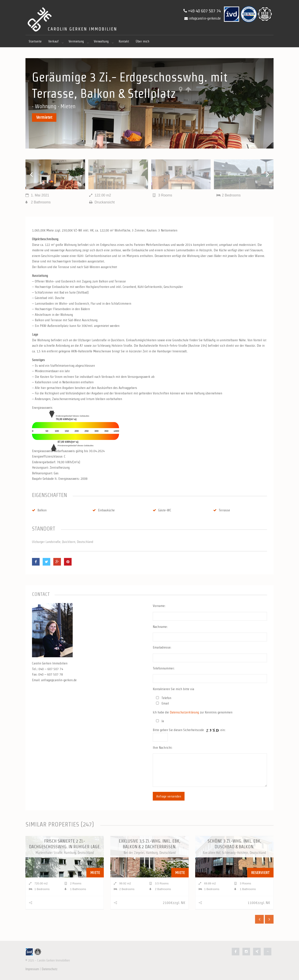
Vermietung (76, 41)
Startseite (35, 41)
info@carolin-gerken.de (202, 18)
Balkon (39, 510)
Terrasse (222, 510)
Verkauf (53, 41)
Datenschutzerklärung (184, 712)
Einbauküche (104, 510)
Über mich (143, 41)
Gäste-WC (162, 510)
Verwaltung (101, 41)
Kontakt (124, 41)
